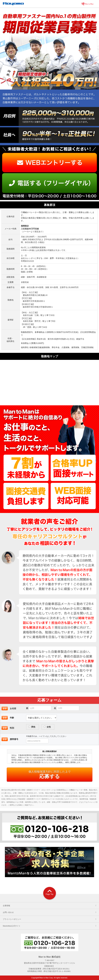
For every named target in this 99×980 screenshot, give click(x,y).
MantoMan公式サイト (51, 926)
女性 (47, 727)
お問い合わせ (51, 912)
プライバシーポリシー (51, 919)
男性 (32, 727)
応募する (50, 775)
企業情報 (51, 906)
